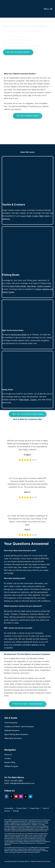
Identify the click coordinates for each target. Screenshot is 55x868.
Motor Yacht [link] (44, 216)
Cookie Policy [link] (35, 808)
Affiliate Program (11, 766)
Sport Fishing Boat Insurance (16, 734)
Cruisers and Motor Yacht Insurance (19, 726)
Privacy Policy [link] (22, 808)
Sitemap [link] (16, 811)
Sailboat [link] (5, 219)
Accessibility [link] (9, 808)
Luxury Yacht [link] (26, 216)
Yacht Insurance (11, 723)
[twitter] (11, 796)
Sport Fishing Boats (18, 286)
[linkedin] (31, 796)
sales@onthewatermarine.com (22, 783)
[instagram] (21, 796)
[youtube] (16, 796)
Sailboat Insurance (12, 730)
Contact (8, 758)
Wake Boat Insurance (13, 738)
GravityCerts (46, 861)
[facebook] (6, 796)
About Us (8, 754)
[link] (35, 216)
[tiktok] (26, 796)
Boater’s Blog (10, 762)
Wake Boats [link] (24, 400)
